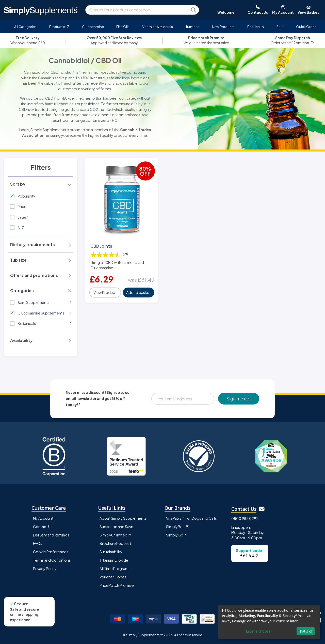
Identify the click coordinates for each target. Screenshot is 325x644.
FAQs (38, 543)
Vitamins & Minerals (158, 27)
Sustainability (111, 552)
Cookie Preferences (51, 552)
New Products (223, 27)
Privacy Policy (45, 568)
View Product (105, 292)
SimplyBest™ (178, 527)
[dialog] (269, 622)
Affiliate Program (114, 568)
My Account (43, 518)
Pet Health (256, 27)
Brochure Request (115, 543)
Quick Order (306, 27)
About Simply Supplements (123, 518)
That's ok (305, 631)
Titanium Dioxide (114, 560)
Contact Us (43, 527)
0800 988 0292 (245, 518)
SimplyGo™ (176, 535)
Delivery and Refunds (51, 535)
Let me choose (258, 631)
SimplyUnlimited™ (115, 535)
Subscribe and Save (116, 527)
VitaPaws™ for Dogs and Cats (191, 518)
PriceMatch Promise (117, 585)
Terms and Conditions (52, 560)
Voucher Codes (113, 577)
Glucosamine (93, 27)
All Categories (25, 27)
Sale (280, 27)
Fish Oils (123, 27)
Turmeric (192, 27)
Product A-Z (59, 27)
